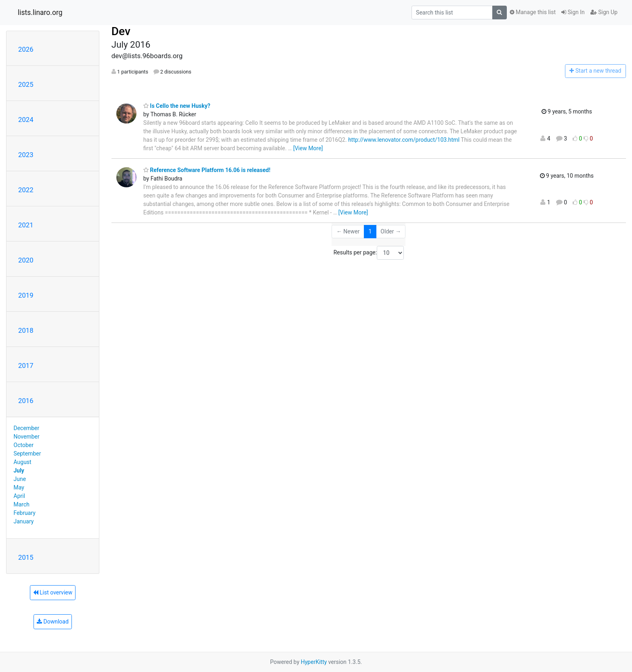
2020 (26, 260)
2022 (26, 190)
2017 (26, 365)
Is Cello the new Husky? (177, 106)
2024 (26, 120)
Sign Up (604, 12)
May (19, 487)
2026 (26, 49)
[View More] (308, 148)
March (22, 504)
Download (53, 622)
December (27, 428)
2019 (26, 295)
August (23, 462)
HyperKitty (314, 662)
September (27, 454)
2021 (26, 225)
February (25, 513)
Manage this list (533, 12)
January (24, 521)
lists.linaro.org (40, 13)
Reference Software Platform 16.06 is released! (207, 170)
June (20, 479)
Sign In (573, 12)
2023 (26, 155)
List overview (53, 592)
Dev (121, 31)
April (20, 496)
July (19, 470)
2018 (26, 330)
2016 (26, 401)
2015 (26, 557)
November (27, 437)
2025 (26, 84)
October (24, 445)
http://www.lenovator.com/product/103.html (404, 140)
